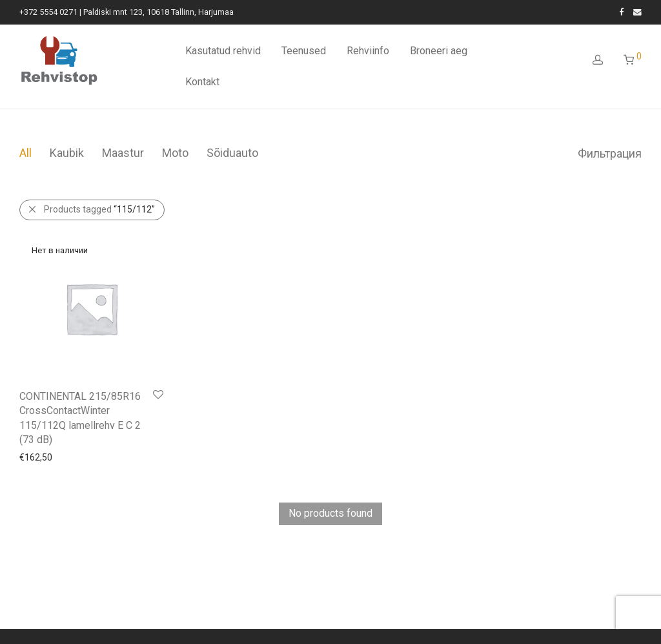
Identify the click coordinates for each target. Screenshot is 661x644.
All (25, 153)
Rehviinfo (368, 51)
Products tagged (99, 209)
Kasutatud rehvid (223, 51)
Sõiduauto (232, 153)
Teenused (304, 51)
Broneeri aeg (439, 51)
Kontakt (202, 82)
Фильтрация (610, 153)
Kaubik (67, 153)
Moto (175, 153)
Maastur (123, 153)
